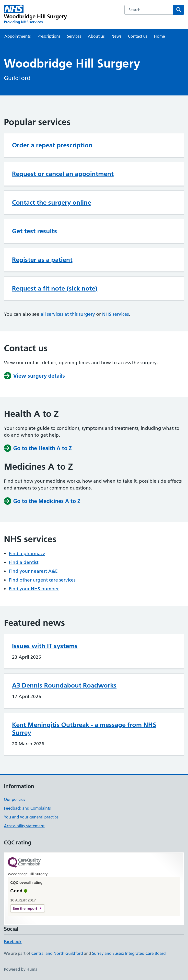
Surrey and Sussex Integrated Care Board (129, 953)
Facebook (13, 942)
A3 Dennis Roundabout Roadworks (64, 685)
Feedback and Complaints (27, 808)
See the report (25, 908)
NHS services (115, 314)
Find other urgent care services (42, 580)
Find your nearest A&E (33, 571)
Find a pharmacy (27, 554)
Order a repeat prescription (52, 145)
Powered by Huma (21, 969)
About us (96, 36)
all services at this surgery (68, 314)
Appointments (18, 36)
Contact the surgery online (52, 202)
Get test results (35, 231)
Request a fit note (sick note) (55, 288)
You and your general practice (31, 817)
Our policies (14, 799)
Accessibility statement (24, 826)
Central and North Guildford (57, 953)
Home (159, 36)
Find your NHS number (34, 589)
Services (74, 36)
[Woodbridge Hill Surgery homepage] (35, 15)
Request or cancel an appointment (63, 174)
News (116, 36)
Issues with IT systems (45, 646)
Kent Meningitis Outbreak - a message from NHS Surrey (84, 729)
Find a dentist (24, 562)
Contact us (138, 36)
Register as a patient (42, 260)
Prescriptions (49, 36)
